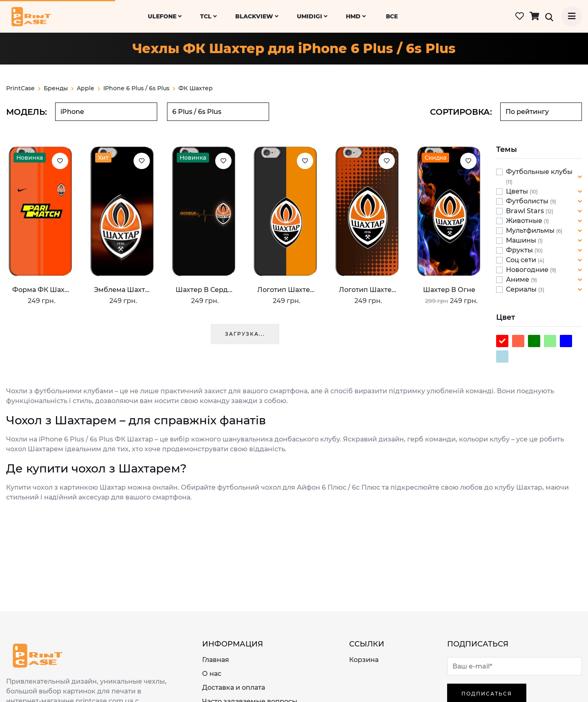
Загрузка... (245, 334)
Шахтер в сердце (204, 290)
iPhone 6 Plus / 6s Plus (136, 88)
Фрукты (520, 250)
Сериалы (522, 289)
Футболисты (528, 201)
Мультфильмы (531, 231)
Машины (522, 240)
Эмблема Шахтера (122, 290)
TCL (208, 16)
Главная (216, 660)
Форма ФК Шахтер (41, 290)
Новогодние (528, 270)
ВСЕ (392, 16)
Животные (525, 221)
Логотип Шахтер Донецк (367, 290)
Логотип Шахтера (286, 290)
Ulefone (165, 16)
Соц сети (522, 260)
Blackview (257, 16)
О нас (212, 674)
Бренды (59, 88)
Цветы (518, 191)
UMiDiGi (312, 16)
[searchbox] (106, 112)
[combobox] (106, 112)
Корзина (364, 660)
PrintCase (23, 88)
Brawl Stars (526, 211)
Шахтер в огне (449, 290)
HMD (356, 16)
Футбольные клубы (539, 172)
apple (88, 88)
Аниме (518, 280)
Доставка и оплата (234, 688)
